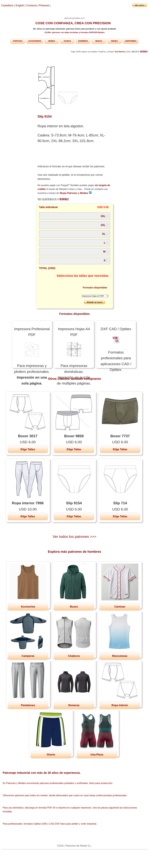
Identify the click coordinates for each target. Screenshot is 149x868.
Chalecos (74, 656)
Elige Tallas (28, 449)
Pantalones (28, 705)
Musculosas (120, 656)
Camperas (28, 656)
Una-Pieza (97, 755)
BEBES (52, 41)
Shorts (51, 755)
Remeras (74, 705)
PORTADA (18, 41)
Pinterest (44, 5)
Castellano (7, 5)
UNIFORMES (131, 41)
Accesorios (28, 607)
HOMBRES (83, 41)
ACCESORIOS (35, 41)
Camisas (120, 607)
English (20, 5)
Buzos (74, 607)
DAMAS (67, 41)
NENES (114, 41)
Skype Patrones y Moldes (76, 193)
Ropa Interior (120, 705)
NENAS (99, 41)
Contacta (32, 5)
